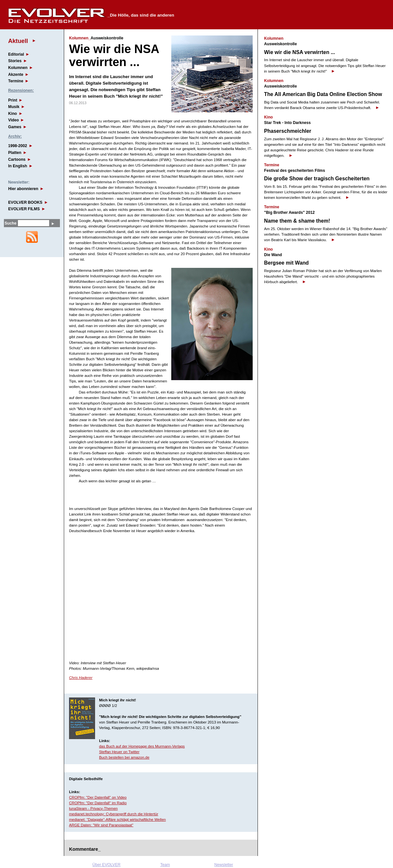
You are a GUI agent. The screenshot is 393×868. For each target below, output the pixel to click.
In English (18, 166)
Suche (10, 223)
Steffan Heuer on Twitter (119, 752)
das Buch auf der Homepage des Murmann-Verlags (142, 746)
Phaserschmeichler (288, 131)
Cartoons (17, 159)
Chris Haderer (81, 678)
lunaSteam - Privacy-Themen (93, 808)
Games (15, 127)
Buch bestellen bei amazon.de (124, 757)
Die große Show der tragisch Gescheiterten (317, 179)
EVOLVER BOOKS (25, 202)
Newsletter (224, 865)
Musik (14, 107)
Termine (16, 81)
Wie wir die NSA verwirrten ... (300, 52)
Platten (15, 153)
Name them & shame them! (297, 221)
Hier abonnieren (23, 189)
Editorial (16, 54)
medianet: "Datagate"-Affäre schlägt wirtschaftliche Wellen (117, 820)
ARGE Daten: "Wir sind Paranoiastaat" (101, 825)
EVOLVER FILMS (24, 209)
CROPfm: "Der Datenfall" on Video (98, 797)
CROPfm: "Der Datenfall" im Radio (98, 803)
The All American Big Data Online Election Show (323, 94)
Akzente (16, 75)
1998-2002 (18, 146)
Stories (15, 61)
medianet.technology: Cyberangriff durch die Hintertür (114, 814)
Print (13, 100)
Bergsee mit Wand (286, 263)
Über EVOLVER (106, 865)
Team (165, 865)
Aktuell (18, 41)
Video (14, 120)
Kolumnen (18, 68)
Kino (13, 114)
